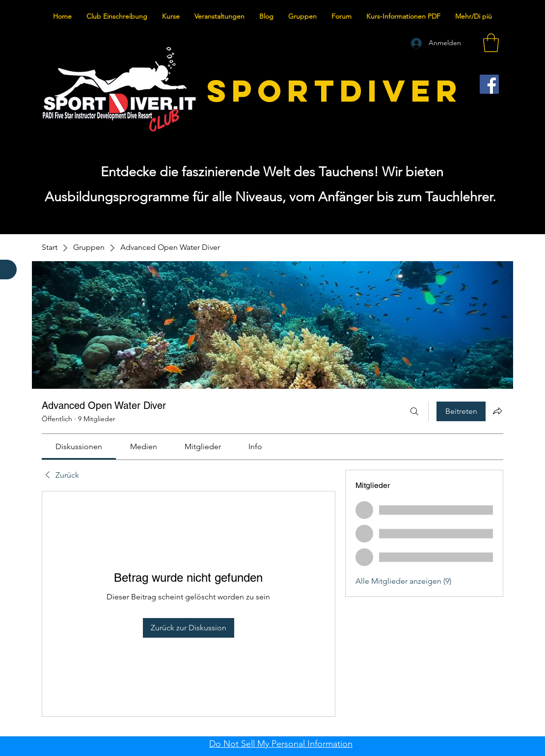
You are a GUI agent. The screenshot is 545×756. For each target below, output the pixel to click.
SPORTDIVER (335, 91)
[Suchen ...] (414, 411)
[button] (491, 43)
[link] (79, 446)
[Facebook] (489, 84)
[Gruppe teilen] (497, 411)
